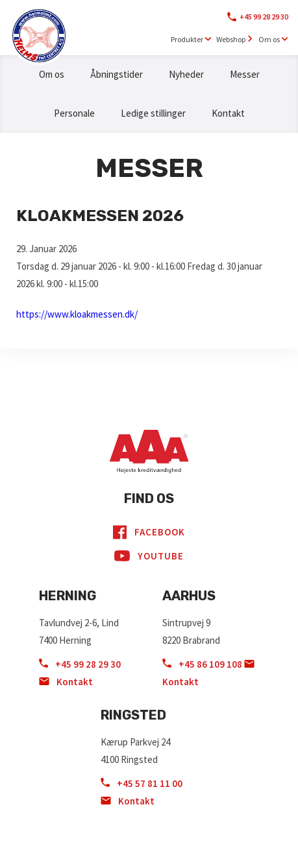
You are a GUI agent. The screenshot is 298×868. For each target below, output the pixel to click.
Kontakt (228, 113)
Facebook (149, 532)
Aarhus (189, 596)
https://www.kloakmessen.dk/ (77, 314)
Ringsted (133, 715)
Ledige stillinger (153, 113)
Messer (245, 74)
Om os (52, 74)
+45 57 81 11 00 (142, 783)
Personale (74, 113)
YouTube (149, 556)
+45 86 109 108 (203, 664)
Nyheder (186, 74)
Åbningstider (117, 74)
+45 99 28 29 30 (264, 17)
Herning (68, 596)
